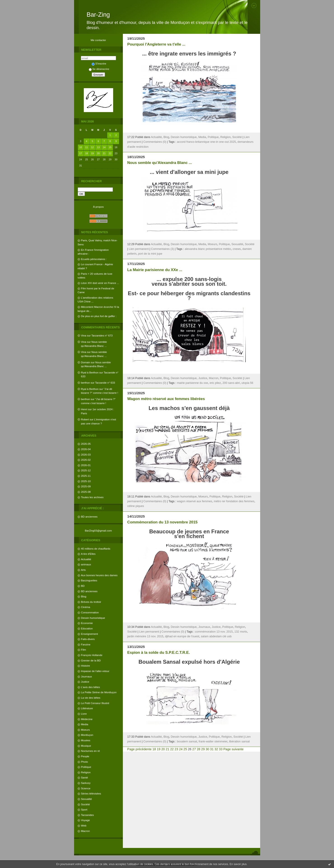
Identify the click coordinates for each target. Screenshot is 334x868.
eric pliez (215, 383)
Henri (84, 409)
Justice (85, 682)
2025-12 (86, 470)
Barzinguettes (89, 580)
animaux (86, 564)
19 (92, 153)
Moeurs (85, 730)
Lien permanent (139, 249)
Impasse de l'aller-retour (95, 671)
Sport (84, 809)
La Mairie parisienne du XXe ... (155, 270)
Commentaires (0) (155, 142)
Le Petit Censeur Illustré (95, 703)
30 (207, 749)
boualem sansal (187, 741)
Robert (85, 419)
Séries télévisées (91, 793)
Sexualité (86, 799)
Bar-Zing (98, 15)
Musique (86, 746)
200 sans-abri (231, 383)
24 (181, 749)
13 (98, 147)
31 (212, 749)
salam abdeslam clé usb (216, 636)
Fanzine (86, 644)
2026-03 (86, 455)
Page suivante (233, 749)
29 (203, 749)
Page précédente (139, 749)
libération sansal (239, 741)
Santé (85, 777)
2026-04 (86, 449)
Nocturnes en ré (91, 751)
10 (81, 147)
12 (92, 147)
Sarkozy (86, 783)
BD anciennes (89, 517)
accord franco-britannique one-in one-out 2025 (207, 142)
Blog (84, 596)
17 (81, 153)
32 (216, 749)
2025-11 (86, 476)
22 (110, 153)
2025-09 (86, 486)
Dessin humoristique (93, 618)
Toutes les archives (92, 497)
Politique (86, 767)
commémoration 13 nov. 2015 (214, 632)
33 (221, 749)
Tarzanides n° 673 (102, 335)
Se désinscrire (99, 69)
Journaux (86, 676)
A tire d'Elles (88, 554)
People (85, 756)
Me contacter (98, 40)
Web (84, 825)
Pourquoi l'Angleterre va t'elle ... (156, 44)
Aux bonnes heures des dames (99, 575)
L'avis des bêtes (91, 687)
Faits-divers (88, 639)
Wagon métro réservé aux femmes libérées (166, 399)
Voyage (85, 820)
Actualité (86, 559)
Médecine (87, 719)
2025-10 (86, 481)
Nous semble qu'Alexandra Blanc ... (160, 163)
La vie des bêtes (91, 698)
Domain (86, 362)
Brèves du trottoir (91, 602)
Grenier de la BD (91, 660)
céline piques (136, 506)
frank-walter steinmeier (213, 741)
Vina (84, 335)
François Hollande (92, 655)
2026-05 (86, 444)
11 (86, 147)
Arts (83, 570)
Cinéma (86, 607)
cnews (237, 249)
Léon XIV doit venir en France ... (100, 283)
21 (104, 153)
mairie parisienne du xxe (193, 383)
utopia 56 (247, 383)
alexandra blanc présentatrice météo (208, 249)
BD (83, 586)
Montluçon (87, 735)
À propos (98, 207)
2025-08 (86, 492)
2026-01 (86, 465)
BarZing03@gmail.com (98, 531)
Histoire (86, 666)
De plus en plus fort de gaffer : (99, 316)
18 (86, 153)
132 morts (241, 632)
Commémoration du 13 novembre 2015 (162, 522)
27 (194, 749)
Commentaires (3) (163, 249)
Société (85, 804)
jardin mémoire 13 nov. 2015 (145, 636)
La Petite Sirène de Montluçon (99, 692)
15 (110, 147)
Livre (84, 714)
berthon (86, 383)
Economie (87, 623)
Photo (85, 762)
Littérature (87, 708)
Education (87, 628)
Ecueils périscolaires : (94, 259)
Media (85, 724)
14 (104, 147)
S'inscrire (99, 63)
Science (86, 788)
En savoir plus (238, 864)
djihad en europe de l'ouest (182, 636)
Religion (86, 772)
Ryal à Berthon (90, 372)
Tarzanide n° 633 (105, 383)
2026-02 (86, 460)
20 (98, 153)
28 (199, 749)
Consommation (90, 612)
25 (185, 749)
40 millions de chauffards (96, 549)
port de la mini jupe (150, 254)
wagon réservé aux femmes (195, 501)
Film (84, 650)
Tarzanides (88, 815)
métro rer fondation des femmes (234, 501)
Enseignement (90, 634)
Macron (85, 831)
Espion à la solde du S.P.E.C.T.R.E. (159, 653)
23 (176, 749)
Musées (86, 740)
